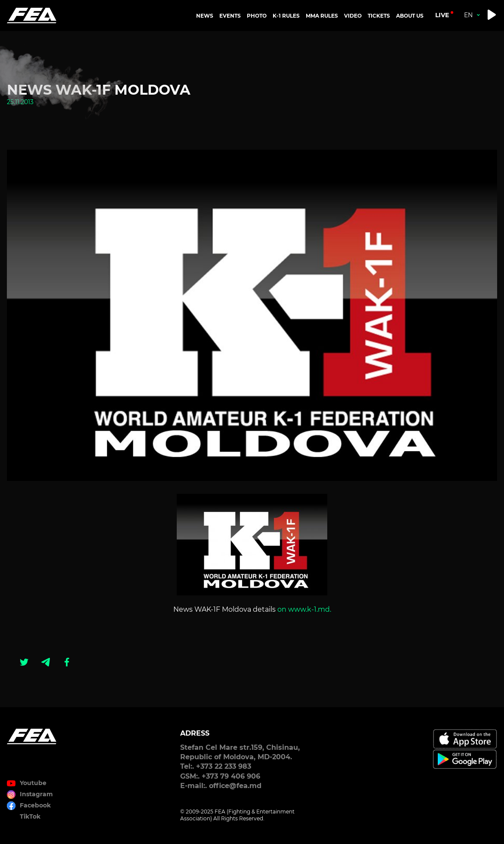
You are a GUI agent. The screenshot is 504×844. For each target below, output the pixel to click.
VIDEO (353, 16)
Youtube (33, 783)
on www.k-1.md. (304, 609)
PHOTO (257, 16)
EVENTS (230, 16)
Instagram (36, 794)
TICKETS (379, 16)
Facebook (35, 805)
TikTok (30, 816)
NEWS (205, 16)
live (442, 15)
